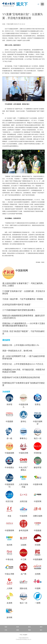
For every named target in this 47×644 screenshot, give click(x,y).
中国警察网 (9, 530)
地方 (41, 630)
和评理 (9, 404)
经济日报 (9, 501)
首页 (6, 627)
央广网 (23, 574)
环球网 (38, 545)
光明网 (38, 574)
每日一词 (38, 438)
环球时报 (38, 453)
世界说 (38, 404)
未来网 (9, 603)
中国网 (38, 588)
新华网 (9, 617)
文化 (6, 630)
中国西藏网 (38, 559)
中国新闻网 (22, 270)
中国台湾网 (9, 574)
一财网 (38, 603)
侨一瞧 (9, 438)
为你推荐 (6, 392)
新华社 (23, 421)
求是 (9, 516)
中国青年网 (38, 484)
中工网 (23, 559)
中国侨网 (23, 516)
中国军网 (38, 501)
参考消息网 (23, 530)
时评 (18, 627)
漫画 (18, 630)
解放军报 (38, 467)
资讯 (29, 627)
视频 (29, 630)
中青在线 (9, 559)
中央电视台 (9, 467)
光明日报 (23, 501)
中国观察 (9, 421)
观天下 (22, 4)
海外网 (9, 545)
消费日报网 (38, 516)
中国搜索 (38, 530)
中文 (21, 635)
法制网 (23, 545)
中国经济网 (23, 453)
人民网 (9, 588)
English (25, 635)
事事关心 (23, 438)
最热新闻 (6, 340)
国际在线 (23, 588)
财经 (41, 627)
